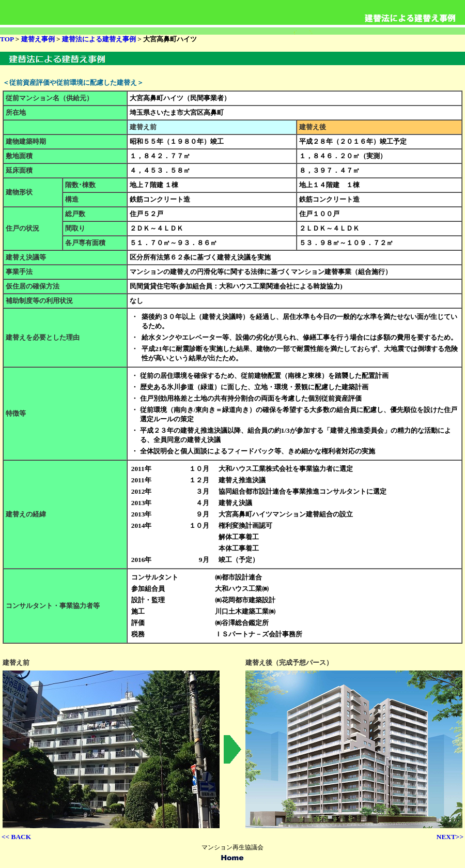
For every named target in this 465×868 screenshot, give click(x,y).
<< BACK (16, 837)
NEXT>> (450, 837)
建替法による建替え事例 (99, 39)
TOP (7, 39)
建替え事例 (37, 39)
